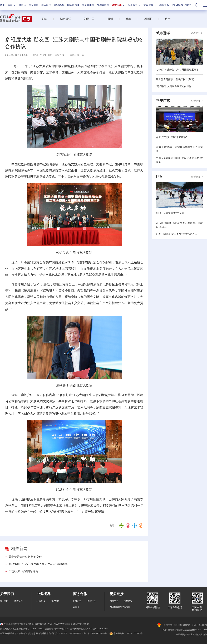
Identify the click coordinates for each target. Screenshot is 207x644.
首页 (2, 5)
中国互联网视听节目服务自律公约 (16, 633)
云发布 (76, 607)
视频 (129, 19)
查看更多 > (197, 33)
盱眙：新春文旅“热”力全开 (170, 213)
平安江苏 (163, 101)
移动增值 (55, 601)
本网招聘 (18, 601)
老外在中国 (88, 5)
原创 (110, 19)
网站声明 (114, 601)
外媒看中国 (103, 5)
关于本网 (4, 601)
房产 (168, 19)
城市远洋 (118, 5)
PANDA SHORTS (182, 5)
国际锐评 (46, 5)
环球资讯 (41, 601)
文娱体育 (150, 5)
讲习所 (22, 5)
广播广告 (77, 601)
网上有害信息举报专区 (120, 607)
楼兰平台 (164, 5)
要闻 (44, 19)
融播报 (149, 19)
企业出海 (134, 5)
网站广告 (92, 601)
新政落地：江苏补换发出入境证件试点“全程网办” (39, 564)
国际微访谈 (73, 5)
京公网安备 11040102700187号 (126, 633)
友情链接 (128, 601)
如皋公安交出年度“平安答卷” (171, 137)
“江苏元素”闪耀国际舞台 (23, 571)
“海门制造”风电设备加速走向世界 (174, 86)
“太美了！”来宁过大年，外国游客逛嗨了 (177, 70)
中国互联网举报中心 (11, 624)
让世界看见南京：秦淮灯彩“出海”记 (175, 79)
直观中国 (89, 19)
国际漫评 (33, 5)
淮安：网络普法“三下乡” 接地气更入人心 (178, 234)
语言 (12, 5)
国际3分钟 (59, 5)
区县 (160, 177)
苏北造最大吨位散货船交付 (25, 557)
